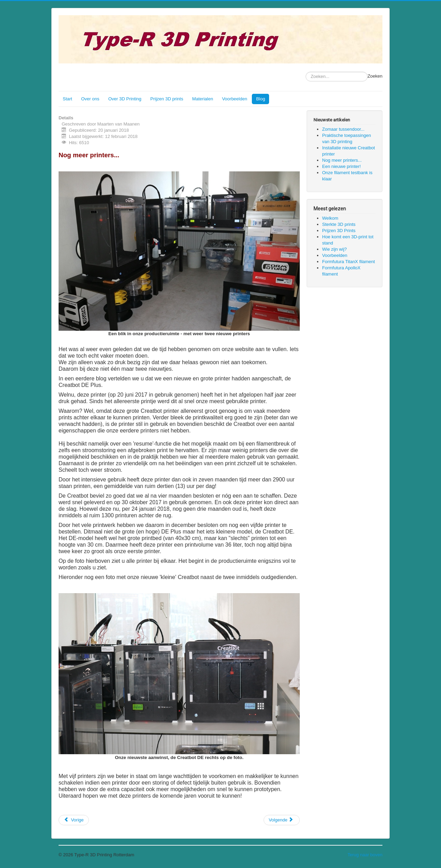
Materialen (203, 99)
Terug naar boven (365, 855)
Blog (260, 99)
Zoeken (375, 76)
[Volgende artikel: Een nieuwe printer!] (282, 820)
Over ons (90, 99)
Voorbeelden (234, 99)
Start (67, 99)
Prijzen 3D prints (167, 99)
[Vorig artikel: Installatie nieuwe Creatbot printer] (74, 820)
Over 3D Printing (125, 99)
